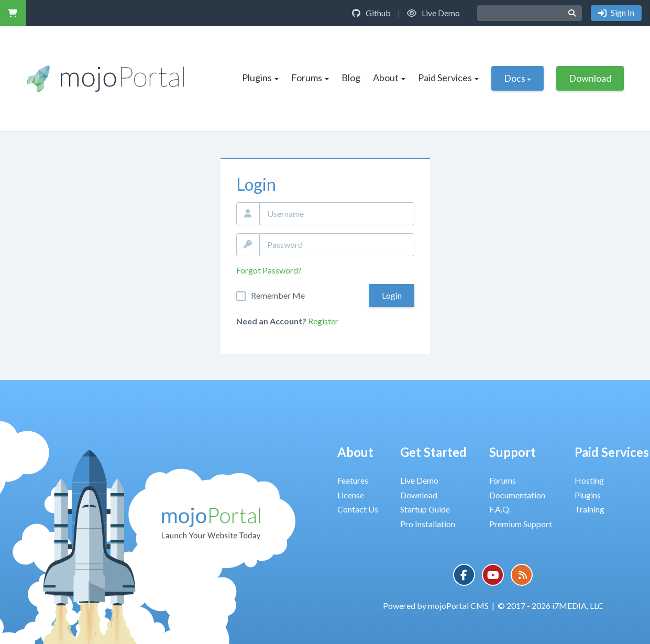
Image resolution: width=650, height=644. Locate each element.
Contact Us (358, 509)
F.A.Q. (500, 509)
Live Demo (433, 13)
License (351, 495)
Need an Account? (271, 321)
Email (248, 214)
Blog (351, 78)
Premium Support (521, 524)
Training (590, 509)
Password (248, 245)
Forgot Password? (269, 270)
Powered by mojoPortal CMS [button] (436, 605)
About (389, 78)
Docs (517, 78)
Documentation (517, 495)
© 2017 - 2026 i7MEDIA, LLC (550, 605)
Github (371, 13)
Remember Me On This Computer (278, 296)
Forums (310, 78)
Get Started (433, 452)
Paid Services (448, 78)
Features (353, 480)
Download (590, 78)
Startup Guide (425, 509)
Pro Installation (428, 524)
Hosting (589, 480)
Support (513, 452)
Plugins (260, 78)
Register (323, 321)
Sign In (622, 12)
